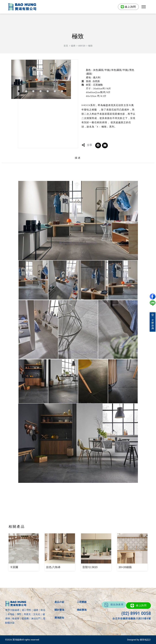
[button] (144, 7)
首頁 (66, 46)
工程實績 (82, 602)
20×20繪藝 (125, 567)
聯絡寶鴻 (82, 610)
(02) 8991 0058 (136, 613)
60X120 (82, 46)
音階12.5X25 (90, 567)
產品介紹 (59, 602)
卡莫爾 (14, 567)
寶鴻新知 (59, 618)
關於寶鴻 (59, 610)
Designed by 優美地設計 (139, 640)
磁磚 (73, 46)
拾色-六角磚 (53, 567)
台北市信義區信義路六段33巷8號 (132, 618)
